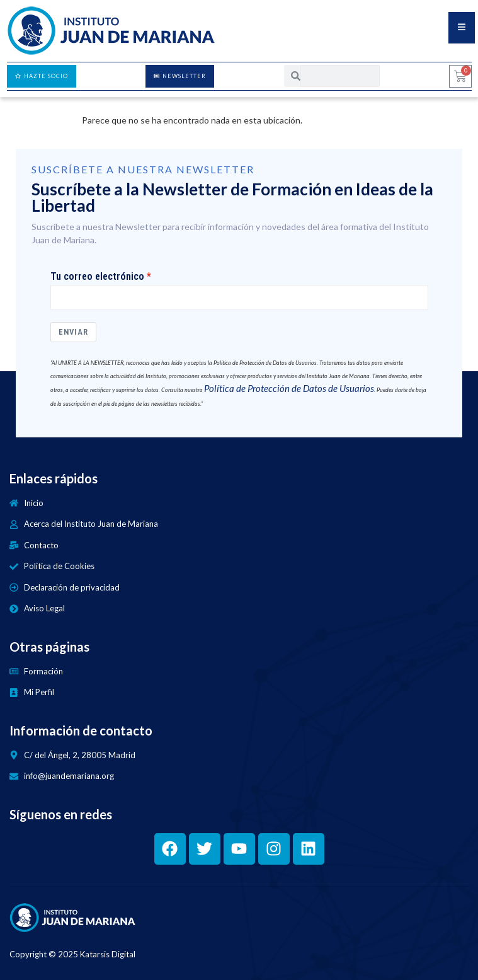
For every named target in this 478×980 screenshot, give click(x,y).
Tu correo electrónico (97, 277)
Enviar (73, 332)
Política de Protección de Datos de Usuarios (289, 388)
